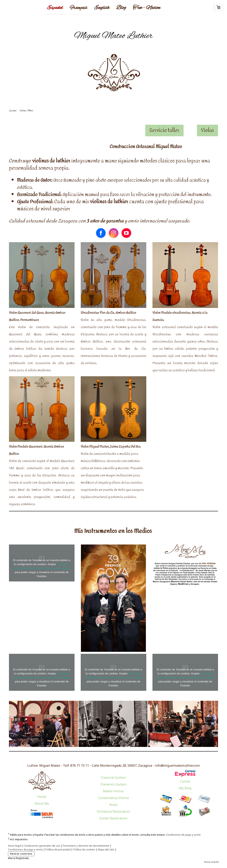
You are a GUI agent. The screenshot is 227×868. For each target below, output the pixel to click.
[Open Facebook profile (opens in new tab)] (101, 233)
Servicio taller (164, 130)
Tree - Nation (147, 8)
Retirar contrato (21, 854)
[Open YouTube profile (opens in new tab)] (126, 233)
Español (55, 8)
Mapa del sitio (106, 849)
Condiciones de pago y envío (183, 835)
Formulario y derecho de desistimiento (86, 846)
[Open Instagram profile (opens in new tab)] (114, 233)
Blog (121, 8)
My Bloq (185, 788)
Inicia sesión (211, 862)
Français (78, 8)
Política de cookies (84, 849)
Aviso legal (14, 846)
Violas (207, 130)
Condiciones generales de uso (42, 846)
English (102, 8)
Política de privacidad (58, 849)
